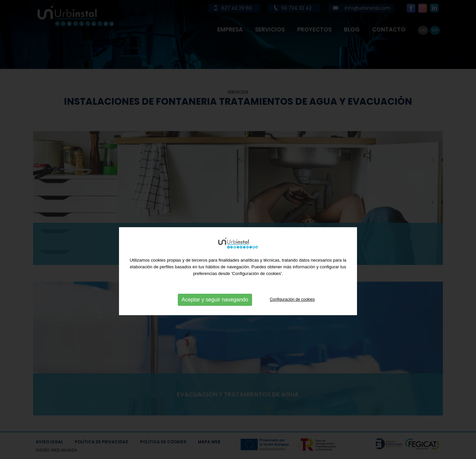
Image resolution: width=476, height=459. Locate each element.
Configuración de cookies (292, 310)
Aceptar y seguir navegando (215, 311)
